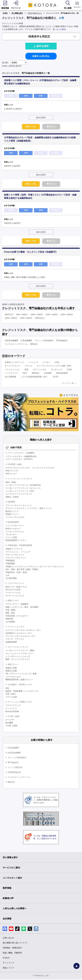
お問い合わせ (8, 939)
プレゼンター (11, 535)
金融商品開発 (11, 643)
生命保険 (48, 374)
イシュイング (11, 709)
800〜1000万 (22, 315)
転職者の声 (8, 899)
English (6, 959)
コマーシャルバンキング (18, 648)
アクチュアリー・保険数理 (17, 605)
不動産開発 (10, 564)
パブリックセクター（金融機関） (22, 454)
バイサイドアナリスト (15, 532)
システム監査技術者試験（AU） (34, 377)
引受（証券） (11, 695)
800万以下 (9, 315)
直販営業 (9, 620)
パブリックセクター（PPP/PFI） (20, 460)
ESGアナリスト (12, 471)
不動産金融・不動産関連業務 (20, 546)
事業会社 (34, 345)
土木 (7, 576)
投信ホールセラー (13, 529)
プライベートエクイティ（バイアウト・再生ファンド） (29, 509)
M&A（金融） (11, 483)
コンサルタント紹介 (12, 879)
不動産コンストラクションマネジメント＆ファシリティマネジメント (35, 567)
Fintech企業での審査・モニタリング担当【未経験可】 (31, 253)
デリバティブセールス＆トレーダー (21, 637)
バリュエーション (12, 370)
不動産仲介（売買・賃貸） (17, 573)
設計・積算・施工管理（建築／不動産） (23, 570)
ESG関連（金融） (15, 465)
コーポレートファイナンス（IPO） (20, 492)
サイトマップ (8, 964)
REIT (25, 374)
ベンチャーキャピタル (15, 518)
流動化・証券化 (12, 498)
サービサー (10, 721)
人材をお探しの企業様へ (15, 909)
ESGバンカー (11, 474)
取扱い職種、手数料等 (12, 954)
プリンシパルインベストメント (19, 506)
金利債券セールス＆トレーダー (19, 634)
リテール (28, 367)
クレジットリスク (13, 590)
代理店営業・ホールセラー (17, 617)
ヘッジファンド (11, 374)
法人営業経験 (10, 377)
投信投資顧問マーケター (16, 541)
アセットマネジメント (15, 555)
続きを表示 (41, 117)
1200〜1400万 (52, 315)
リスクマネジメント (35, 13)
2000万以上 (40, 319)
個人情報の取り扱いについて (15, 944)
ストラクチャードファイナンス (19, 495)
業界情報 (7, 889)
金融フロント (13, 665)
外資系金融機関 (11, 341)
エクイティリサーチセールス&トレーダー (23, 631)
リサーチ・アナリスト (15, 640)
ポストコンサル (40, 370)
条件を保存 (41, 46)
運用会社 (36, 374)
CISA (57, 363)
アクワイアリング (13, 706)
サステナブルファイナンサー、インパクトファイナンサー (30, 469)
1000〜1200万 (37, 315)
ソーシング (33, 363)
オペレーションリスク (15, 596)
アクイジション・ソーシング (18, 553)
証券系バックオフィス (14, 363)
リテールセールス (13, 677)
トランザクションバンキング (18, 657)
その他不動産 (11, 579)
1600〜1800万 (11, 319)
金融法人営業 (11, 669)
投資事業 (11, 503)
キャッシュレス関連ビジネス (20, 703)
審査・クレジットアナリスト (18, 660)
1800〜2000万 (26, 319)
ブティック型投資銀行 (44, 341)
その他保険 (10, 623)
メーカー (46, 363)
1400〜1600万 (67, 315)
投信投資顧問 (62, 374)
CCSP (56, 377)
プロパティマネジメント (16, 558)
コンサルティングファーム (16, 345)
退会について (8, 969)
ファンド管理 (11, 538)
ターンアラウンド (12, 367)
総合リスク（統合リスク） (17, 588)
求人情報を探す (17, 13)
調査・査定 (10, 614)
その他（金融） (14, 717)
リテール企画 (11, 698)
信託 (7, 689)
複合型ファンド (12, 512)
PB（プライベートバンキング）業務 (21, 674)
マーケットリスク (13, 593)
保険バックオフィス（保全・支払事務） (23, 608)
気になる (53, 127)
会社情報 (7, 919)
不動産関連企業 (14, 773)
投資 (26, 370)
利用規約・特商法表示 (12, 949)
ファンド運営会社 (15, 768)
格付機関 (9, 724)
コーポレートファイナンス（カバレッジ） (23, 489)
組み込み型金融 (12, 712)
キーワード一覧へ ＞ (70, 384)
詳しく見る (29, 127)
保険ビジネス (13, 601)
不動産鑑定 (10, 561)
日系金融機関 (26, 341)
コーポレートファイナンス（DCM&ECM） (24, 486)
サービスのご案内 (11, 868)
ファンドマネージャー (15, 526)
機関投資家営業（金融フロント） (20, 680)
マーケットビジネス (16, 627)
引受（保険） (11, 611)
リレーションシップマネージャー (20, 654)
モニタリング (57, 370)
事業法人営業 (11, 672)
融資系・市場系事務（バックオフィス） (23, 692)
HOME (5, 13)
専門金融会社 (62, 341)
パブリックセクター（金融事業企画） (22, 457)
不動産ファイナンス (14, 550)
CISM (69, 370)
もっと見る (61, 29)
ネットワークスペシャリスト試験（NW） (55, 367)
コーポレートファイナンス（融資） (21, 651)
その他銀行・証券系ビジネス (20, 685)
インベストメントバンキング (20, 479)
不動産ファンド (12, 515)
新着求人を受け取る (41, 56)
